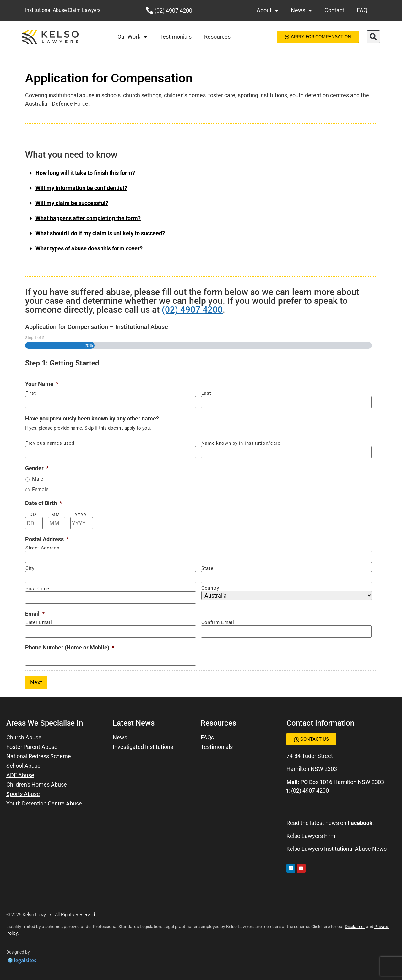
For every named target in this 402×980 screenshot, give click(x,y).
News (301, 10)
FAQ (362, 10)
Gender (37, 468)
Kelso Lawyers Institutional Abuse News (337, 849)
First (31, 393)
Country (210, 588)
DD (33, 515)
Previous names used (50, 443)
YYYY (81, 515)
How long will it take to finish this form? (85, 173)
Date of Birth (43, 503)
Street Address (42, 548)
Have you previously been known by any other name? (92, 418)
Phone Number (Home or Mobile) (70, 647)
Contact (334, 10)
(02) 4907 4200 (192, 310)
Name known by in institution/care (241, 443)
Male (38, 479)
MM (55, 515)
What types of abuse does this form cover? (89, 248)
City (30, 568)
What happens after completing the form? (88, 218)
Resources (217, 37)
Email (35, 614)
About (267, 10)
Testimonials (176, 37)
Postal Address (47, 539)
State (207, 568)
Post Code (37, 589)
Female (40, 490)
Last (206, 393)
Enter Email (39, 623)
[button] (373, 37)
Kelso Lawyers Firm (311, 836)
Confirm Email (218, 623)
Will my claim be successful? (72, 203)
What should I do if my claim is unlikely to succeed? (100, 233)
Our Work (132, 37)
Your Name (42, 384)
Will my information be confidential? (81, 188)
